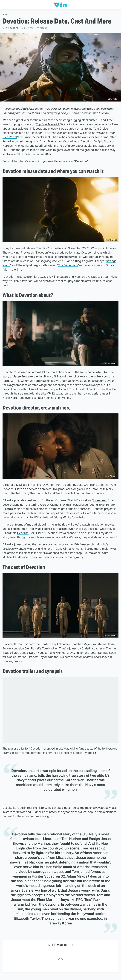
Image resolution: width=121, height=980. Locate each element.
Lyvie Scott (12, 28)
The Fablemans (68, 265)
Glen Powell (10, 137)
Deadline (23, 533)
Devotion (36, 748)
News (5, 14)
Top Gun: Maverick (48, 124)
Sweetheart (100, 500)
